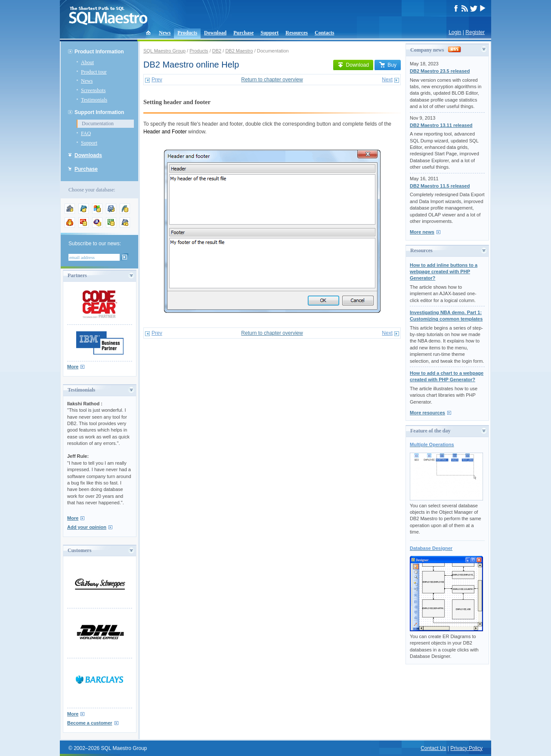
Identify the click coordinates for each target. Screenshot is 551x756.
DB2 (217, 51)
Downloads (88, 155)
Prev (157, 80)
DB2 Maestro (239, 51)
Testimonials (94, 100)
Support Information (99, 112)
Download (215, 33)
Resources (297, 33)
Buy (388, 65)
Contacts (324, 33)
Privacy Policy (466, 748)
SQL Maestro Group (164, 51)
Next (387, 80)
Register (475, 32)
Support (269, 33)
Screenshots (93, 90)
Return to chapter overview (272, 80)
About (87, 62)
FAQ (86, 133)
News (165, 33)
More (73, 367)
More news (422, 232)
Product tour (94, 72)
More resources (427, 413)
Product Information (99, 52)
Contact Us (433, 748)
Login (455, 32)
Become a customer (90, 723)
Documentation (98, 123)
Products (187, 33)
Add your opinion (87, 527)
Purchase (243, 33)
